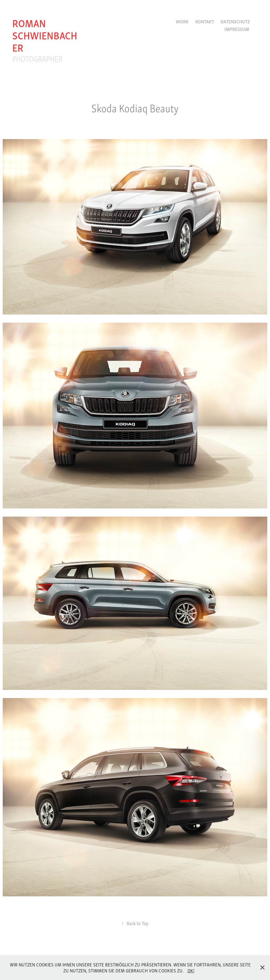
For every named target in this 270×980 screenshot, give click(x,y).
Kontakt (205, 21)
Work (182, 21)
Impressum (237, 29)
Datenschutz (235, 21)
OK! (191, 970)
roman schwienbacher (45, 35)
